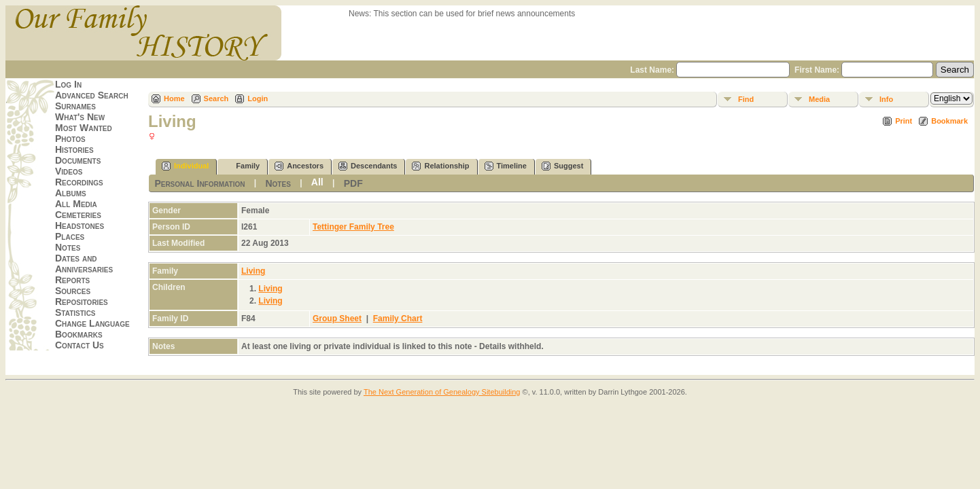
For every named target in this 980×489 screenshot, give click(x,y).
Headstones (80, 225)
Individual (185, 166)
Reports (72, 280)
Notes (68, 247)
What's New (80, 117)
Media (819, 99)
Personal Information (199, 183)
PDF (353, 183)
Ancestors (299, 166)
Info (886, 99)
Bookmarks (79, 334)
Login (258, 98)
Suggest (562, 166)
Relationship (440, 166)
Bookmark (949, 121)
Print (904, 121)
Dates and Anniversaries (84, 264)
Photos (70, 139)
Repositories (82, 302)
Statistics (75, 312)
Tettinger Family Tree (353, 227)
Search (216, 98)
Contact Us (80, 345)
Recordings (79, 182)
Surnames (75, 106)
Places (70, 236)
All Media (76, 204)
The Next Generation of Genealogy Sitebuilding (442, 392)
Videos (69, 171)
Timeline (506, 166)
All (317, 182)
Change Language (92, 323)
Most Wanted (84, 128)
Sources (73, 291)
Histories (74, 149)
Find (746, 99)
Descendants (368, 166)
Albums (71, 193)
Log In (68, 84)
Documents (78, 160)
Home (174, 98)
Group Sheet (337, 319)
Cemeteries (78, 215)
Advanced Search (92, 95)
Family (242, 166)
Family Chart (398, 319)
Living (253, 271)
